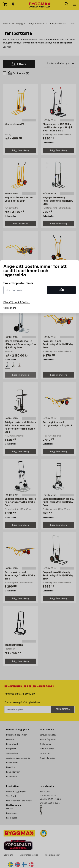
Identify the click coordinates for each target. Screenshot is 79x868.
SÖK (61, 290)
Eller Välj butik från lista (17, 302)
